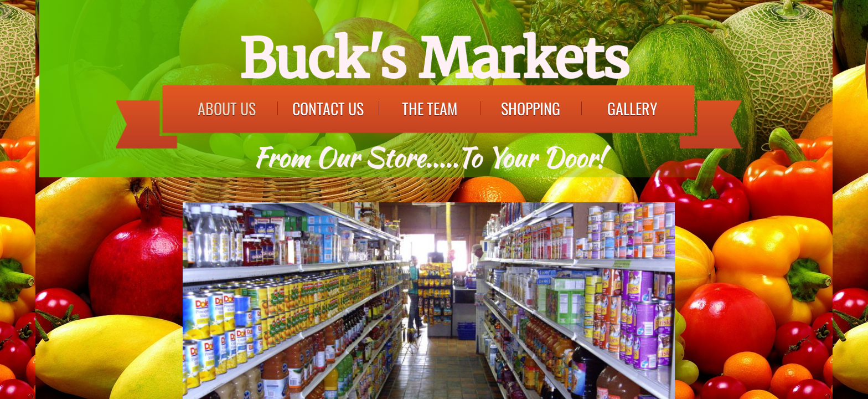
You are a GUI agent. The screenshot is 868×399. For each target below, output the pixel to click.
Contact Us (328, 108)
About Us (227, 108)
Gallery (632, 108)
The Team (430, 108)
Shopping (531, 108)
